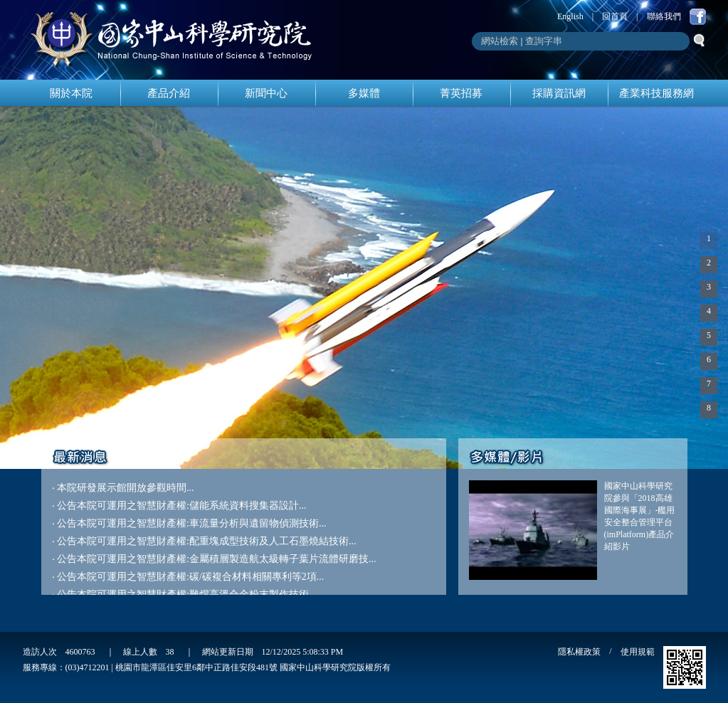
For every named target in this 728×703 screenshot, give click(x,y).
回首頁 (615, 16)
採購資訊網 (559, 93)
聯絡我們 (664, 16)
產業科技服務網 (656, 93)
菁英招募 (461, 93)
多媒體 (364, 93)
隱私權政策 (579, 652)
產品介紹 (169, 93)
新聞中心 (266, 93)
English (570, 16)
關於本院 (71, 93)
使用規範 (638, 652)
